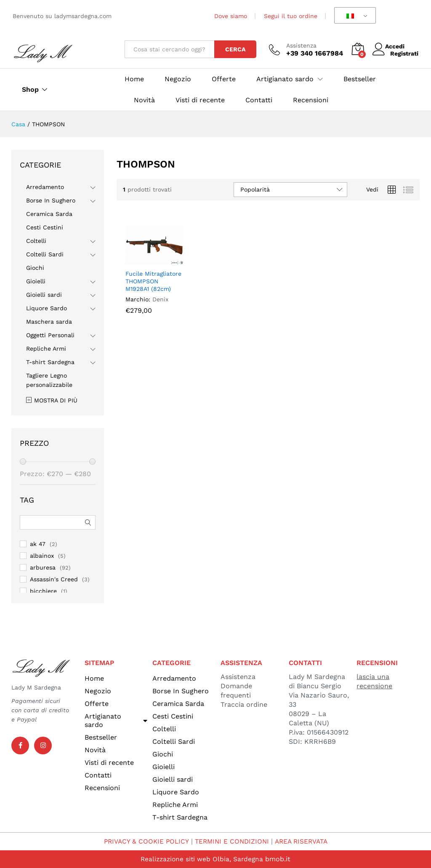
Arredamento (45, 187)
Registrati (404, 53)
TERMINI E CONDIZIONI (231, 841)
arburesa (43, 567)
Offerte (224, 79)
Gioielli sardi (44, 295)
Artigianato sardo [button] (285, 79)
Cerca (235, 49)
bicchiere (43, 591)
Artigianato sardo (116, 720)
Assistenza (301, 45)
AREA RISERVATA (303, 841)
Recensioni (311, 100)
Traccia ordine (244, 704)
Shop (30, 90)
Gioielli (36, 281)
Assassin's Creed (54, 579)
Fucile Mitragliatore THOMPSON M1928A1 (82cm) (153, 281)
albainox (42, 556)
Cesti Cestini (45, 227)
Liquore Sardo (47, 308)
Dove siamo (231, 16)
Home (134, 79)
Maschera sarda (49, 322)
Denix (160, 299)
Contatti (259, 100)
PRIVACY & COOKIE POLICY (143, 841)
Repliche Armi (46, 349)
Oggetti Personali (50, 335)
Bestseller (360, 79)
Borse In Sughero (51, 200)
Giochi (35, 268)
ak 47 (38, 544)
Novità (144, 100)
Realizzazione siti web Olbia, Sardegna (202, 859)
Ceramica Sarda (49, 214)
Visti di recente (200, 100)
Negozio (178, 79)
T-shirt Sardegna (50, 362)
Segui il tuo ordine (291, 16)
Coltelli (36, 241)
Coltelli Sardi (45, 254)
